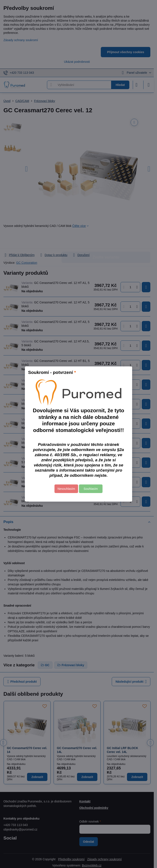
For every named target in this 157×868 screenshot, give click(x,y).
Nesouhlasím (66, 489)
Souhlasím (91, 489)
